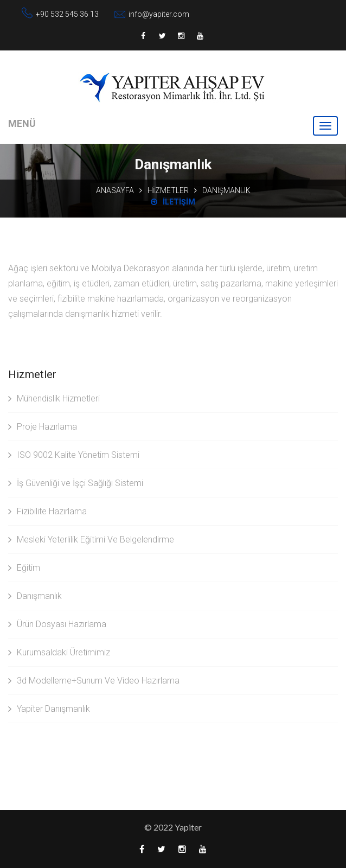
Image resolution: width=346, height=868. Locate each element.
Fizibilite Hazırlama (47, 511)
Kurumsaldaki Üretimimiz (59, 652)
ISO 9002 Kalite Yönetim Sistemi (74, 455)
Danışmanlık (35, 596)
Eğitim (24, 568)
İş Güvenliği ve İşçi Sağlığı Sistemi (76, 483)
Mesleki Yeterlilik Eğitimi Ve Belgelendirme (91, 540)
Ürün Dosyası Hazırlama (57, 624)
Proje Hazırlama (43, 427)
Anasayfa (115, 190)
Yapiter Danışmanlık (49, 709)
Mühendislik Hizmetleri (54, 398)
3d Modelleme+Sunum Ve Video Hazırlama (94, 681)
